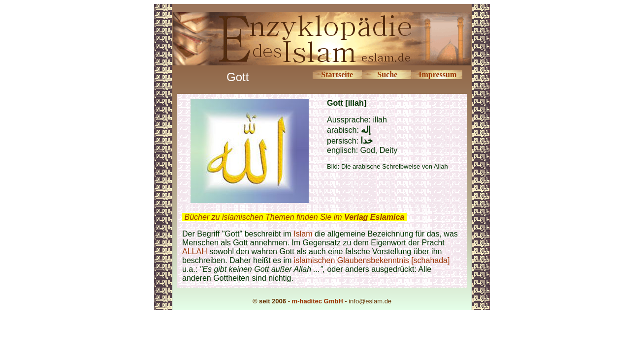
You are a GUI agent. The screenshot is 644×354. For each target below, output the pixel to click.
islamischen (315, 260)
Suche (387, 74)
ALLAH (195, 251)
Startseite (337, 74)
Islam (303, 234)
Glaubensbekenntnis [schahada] (394, 260)
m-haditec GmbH (318, 301)
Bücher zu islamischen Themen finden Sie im (294, 217)
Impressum (437, 74)
